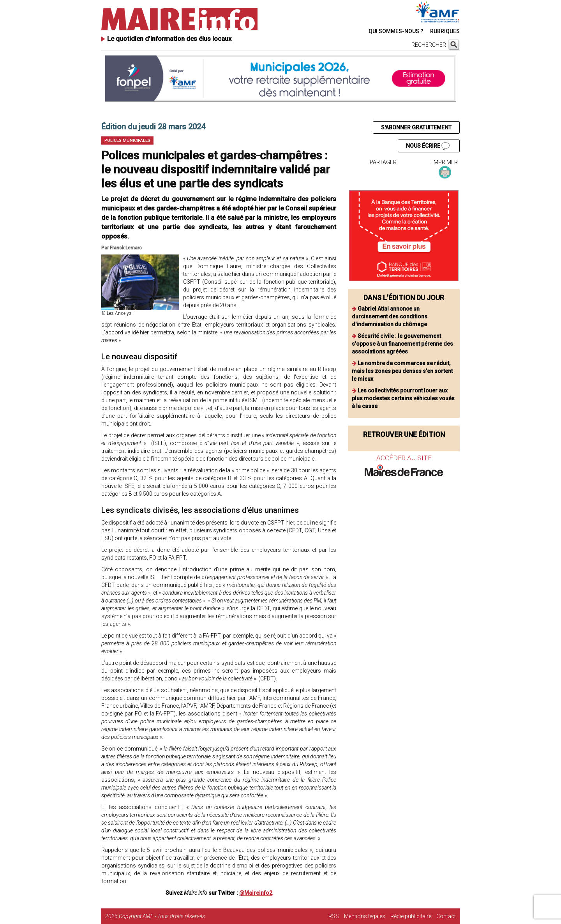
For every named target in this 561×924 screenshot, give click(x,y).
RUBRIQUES (445, 31)
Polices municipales (127, 140)
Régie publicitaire (411, 916)
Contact (446, 916)
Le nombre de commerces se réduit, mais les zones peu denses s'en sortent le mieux (402, 371)
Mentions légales (365, 916)
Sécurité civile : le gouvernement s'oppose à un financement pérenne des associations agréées (402, 344)
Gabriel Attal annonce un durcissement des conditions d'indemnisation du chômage (390, 316)
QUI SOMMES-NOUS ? (396, 31)
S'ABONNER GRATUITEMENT (416, 127)
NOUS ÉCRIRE (428, 146)
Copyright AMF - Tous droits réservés (162, 916)
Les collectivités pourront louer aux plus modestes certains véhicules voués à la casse (403, 398)
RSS (334, 916)
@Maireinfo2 (256, 893)
